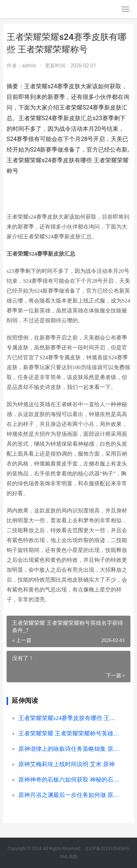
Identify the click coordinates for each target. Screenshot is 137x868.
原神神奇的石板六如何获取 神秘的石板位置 (69, 780)
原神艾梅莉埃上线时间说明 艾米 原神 (66, 764)
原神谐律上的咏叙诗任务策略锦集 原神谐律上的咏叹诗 (69, 749)
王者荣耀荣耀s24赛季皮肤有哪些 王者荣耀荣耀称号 (69, 718)
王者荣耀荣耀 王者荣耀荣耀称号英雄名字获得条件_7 (69, 733)
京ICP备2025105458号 (107, 849)
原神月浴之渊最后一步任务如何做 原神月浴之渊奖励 (69, 795)
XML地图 (68, 857)
